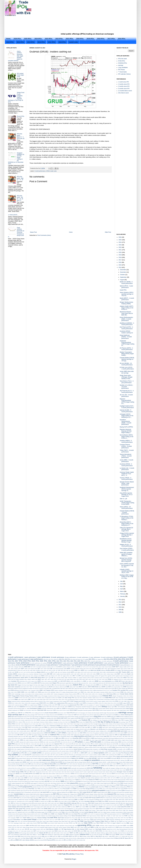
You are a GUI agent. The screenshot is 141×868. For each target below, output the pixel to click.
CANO (15, 692)
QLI (41, 791)
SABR (76, 800)
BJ (105, 685)
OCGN (45, 776)
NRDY (41, 774)
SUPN (36, 814)
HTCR (19, 738)
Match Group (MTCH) (63, 758)
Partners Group (17, 782)
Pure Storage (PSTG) (88, 789)
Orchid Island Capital (125, 778)
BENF (70, 683)
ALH (20, 672)
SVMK (46, 814)
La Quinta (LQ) (53, 749)
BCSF (23, 683)
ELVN (28, 717)
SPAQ (112, 809)
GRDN (109, 731)
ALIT (22, 672)
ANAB (98, 674)
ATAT (95, 679)
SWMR (82, 814)
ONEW (60, 778)
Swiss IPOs (77, 814)
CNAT (29, 699)
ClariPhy (39, 698)
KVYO (41, 749)
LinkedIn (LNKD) (37, 753)
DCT (56, 707)
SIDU (124, 803)
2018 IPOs (101, 39)
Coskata (64, 701)
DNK (45, 710)
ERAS (42, 718)
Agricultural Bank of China (14, 670)
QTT (67, 790)
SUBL (83, 812)
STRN (66, 812)
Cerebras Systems (39, 694)
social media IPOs (122, 807)
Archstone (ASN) (98, 678)
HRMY (126, 736)
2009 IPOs (62, 659)
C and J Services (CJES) (33, 690)
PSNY (36, 789)
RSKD (87, 798)
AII (52, 670)
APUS (39, 678)
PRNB (106, 787)
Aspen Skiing (70, 679)
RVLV (33, 800)
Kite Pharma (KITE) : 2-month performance (127, 328)
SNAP (77, 807)
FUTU (36, 727)
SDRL (66, 801)
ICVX (71, 738)
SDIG (60, 801)
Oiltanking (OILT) (96, 776)
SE (68, 801)
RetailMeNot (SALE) (13, 796)
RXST (50, 800)
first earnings (122, 722)
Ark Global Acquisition (19, 679)
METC (119, 760)
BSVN (76, 689)
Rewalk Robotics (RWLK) (71, 796)
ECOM (60, 715)
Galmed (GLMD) (54, 727)
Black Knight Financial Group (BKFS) (117, 685)
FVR (42, 727)
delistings (104, 707)
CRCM (10, 703)
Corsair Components (54, 701)
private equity (95, 787)
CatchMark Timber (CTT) (56, 692)
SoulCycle (80, 809)
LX (129, 755)
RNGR (43, 798)
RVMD (36, 800)
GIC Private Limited (57, 729)
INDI (66, 740)
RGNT (90, 796)
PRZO (19, 789)
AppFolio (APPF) (111, 676)
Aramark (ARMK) (60, 678)
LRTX (54, 755)
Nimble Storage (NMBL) (18, 772)
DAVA (30, 707)
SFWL (18, 803)
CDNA (122, 692)
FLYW (59, 724)
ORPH (16, 780)
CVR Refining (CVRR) (46, 705)
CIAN (24, 698)
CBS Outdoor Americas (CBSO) (101, 692)
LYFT (18, 757)
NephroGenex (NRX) (39, 770)
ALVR (85, 672)
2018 (120, 257)
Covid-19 (95, 701)
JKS (130, 744)
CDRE (128, 692)
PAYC (51, 782)
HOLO (37, 736)
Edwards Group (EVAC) (88, 715)
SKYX (105, 805)
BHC (119, 683)
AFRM (96, 669)
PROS (113, 787)
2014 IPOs (20, 42)
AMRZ (82, 674)
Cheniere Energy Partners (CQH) (29, 696)
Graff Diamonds (92, 731)
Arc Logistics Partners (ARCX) (84, 678)
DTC (24, 713)
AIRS (67, 670)
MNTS (132, 764)
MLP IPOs (95, 764)
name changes (63, 768)
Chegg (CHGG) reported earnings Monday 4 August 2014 (127, 535)
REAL (109, 792)
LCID (17, 751)
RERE (106, 794)
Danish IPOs (119, 705)
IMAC (132, 738)
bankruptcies (108, 681)
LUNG (103, 755)
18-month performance (120, 657)
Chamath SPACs (102, 694)
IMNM (13, 740)
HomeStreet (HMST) (66, 736)
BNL (77, 687)
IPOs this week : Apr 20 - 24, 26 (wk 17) (20, 198)
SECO (83, 801)
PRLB (100, 787)
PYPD (129, 789)
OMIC (22, 778)
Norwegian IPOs (12, 774)
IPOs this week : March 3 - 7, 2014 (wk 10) (21, 136)
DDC (59, 707)
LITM (62, 753)
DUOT (65, 713)
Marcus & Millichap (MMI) (91, 757)
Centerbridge (17, 694)
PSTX (42, 789)
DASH (131, 705)
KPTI (110, 747)
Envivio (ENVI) (11, 718)
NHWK (10, 772)
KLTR (56, 747)
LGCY (103, 751)
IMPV (19, 740)
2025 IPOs (28, 39)
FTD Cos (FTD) (15, 727)
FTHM (23, 727)
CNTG (57, 700)
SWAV (53, 814)
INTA (15, 742)
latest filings (104, 749)
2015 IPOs (10, 42)
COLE (87, 700)
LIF (11, 753)
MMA (105, 764)
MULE (34, 768)
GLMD (97, 729)
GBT (89, 727)
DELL (116, 707)
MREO (97, 766)
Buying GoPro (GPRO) (126, 427)
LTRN (70, 755)
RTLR (102, 798)
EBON (40, 715)
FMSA (65, 724)
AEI (51, 669)
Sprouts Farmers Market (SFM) (69, 810)
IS (127, 742)
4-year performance (80, 663)
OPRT (109, 778)
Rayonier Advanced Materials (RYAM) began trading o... (126, 431)
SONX (53, 809)
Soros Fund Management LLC (68, 809)
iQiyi (109, 742)
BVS (117, 689)
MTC (129, 766)
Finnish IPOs (82, 722)
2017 (120, 260)
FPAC (33, 726)
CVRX (53, 705)
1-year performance (43, 657)
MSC (114, 766)
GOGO (48, 731)
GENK (127, 727)
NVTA (117, 774)
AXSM (75, 681)
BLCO (25, 687)
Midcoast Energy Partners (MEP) (118, 762)
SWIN (73, 814)
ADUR (45, 669)
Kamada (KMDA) (78, 746)
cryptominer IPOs (72, 703)
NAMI (69, 768)
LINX (43, 753)
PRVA (9, 789)
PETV (44, 783)
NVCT (100, 774)
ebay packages (31, 715)
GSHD (73, 733)
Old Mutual (112, 776)
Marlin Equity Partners (21, 758)
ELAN (116, 715)
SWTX (86, 814)
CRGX (23, 703)
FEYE (14, 722)
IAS (55, 738)
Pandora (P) (92, 780)
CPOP (110, 701)
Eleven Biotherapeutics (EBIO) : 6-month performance (126, 319)
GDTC (107, 727)
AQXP (50, 678)
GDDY (95, 727)
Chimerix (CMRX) (69, 696)
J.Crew (32, 744)
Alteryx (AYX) (80, 672)
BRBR (125, 687)
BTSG (94, 689)
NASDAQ (98, 768)
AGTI (22, 670)
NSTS (60, 774)
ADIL (9, 669)
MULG (37, 768)
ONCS (45, 778)
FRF (89, 726)
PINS (9, 785)
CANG (12, 692)
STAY (16, 812)
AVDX (42, 681)
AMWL (94, 674)
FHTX (29, 722)
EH (101, 715)
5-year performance (122, 663)
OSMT (28, 780)
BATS (120, 681)
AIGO (45, 670)
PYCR (125, 789)
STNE (32, 812)
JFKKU (89, 744)
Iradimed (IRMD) (114, 742)
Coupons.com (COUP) (80, 701)
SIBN (121, 803)
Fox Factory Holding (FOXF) (25, 726)
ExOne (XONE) (65, 720)
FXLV (49, 727)
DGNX (64, 708)
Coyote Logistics (102, 701)
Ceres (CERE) (47, 694)
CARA (19, 692)
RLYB (24, 798)
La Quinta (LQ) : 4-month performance (127, 469)
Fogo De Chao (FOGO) (82, 724)
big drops (125, 683)
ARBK (66, 678)
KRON (121, 747)
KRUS (10, 749)
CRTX (45, 703)
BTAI (79, 689)
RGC (85, 796)
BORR (103, 687)
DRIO (115, 710)
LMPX (86, 753)
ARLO (26, 679)
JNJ (15, 746)
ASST (90, 679)
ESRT (62, 718)
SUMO (99, 812)
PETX (47, 783)
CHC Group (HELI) (111, 694)
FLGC (22, 724)
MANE (58, 757)
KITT (35, 747)
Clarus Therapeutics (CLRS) (48, 698)
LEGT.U (57, 751)
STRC (57, 812)
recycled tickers (18, 794)
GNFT (35, 731)
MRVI (109, 766)
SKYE (99, 805)
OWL (54, 780)
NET (46, 770)
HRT (129, 736)
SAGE (82, 800)
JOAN (18, 746)
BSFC (73, 689)
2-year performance (36, 659)
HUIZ (30, 738)
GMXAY (29, 731)
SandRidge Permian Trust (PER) (102, 800)
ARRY (43, 679)
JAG (45, 744)
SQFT (83, 810)
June (122, 584)
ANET (119, 674)
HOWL (114, 736)
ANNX (17, 676)
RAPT (39, 792)
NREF (44, 774)
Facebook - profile (77, 720)
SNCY (81, 807)
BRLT (51, 689)
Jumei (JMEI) (38, 746)
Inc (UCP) (45, 740)
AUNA (132, 679)
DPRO (101, 710)
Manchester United (52, 757)
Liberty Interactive (127, 751)
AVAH (29, 681)
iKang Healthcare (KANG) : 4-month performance (126, 337)
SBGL (123, 800)
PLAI (30, 785)
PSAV (24, 789)
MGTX (32, 762)
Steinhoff (20, 812)
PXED (122, 789)
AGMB (129, 669)
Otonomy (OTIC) (49, 780)
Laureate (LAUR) (112, 749)
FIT (130, 722)
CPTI (120, 701)
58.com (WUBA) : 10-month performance (126, 364)
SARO (111, 800)
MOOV (60, 766)
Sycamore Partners (100, 814)
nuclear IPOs (82, 774)
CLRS (132, 698)
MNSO (125, 764)
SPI (15, 810)
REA (106, 792)
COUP (72, 701)
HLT (27, 736)
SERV (107, 801)
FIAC (32, 722)
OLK (118, 776)
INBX (40, 740)
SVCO (39, 814)
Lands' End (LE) (69, 749)
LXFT (12, 757)
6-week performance (41, 665)
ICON (66, 738)
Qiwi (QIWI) (36, 791)
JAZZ (67, 744)
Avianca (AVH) (51, 681)
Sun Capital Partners (106, 812)
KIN (122, 746)
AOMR (46, 676)
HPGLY (121, 736)
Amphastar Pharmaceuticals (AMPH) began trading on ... (127, 343)
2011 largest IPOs (99, 659)
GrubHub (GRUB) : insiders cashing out (126, 332)
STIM (29, 812)
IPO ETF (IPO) (71, 742)
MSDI (117, 766)
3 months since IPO (124, 86)
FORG (107, 724)
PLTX (96, 785)
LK (77, 753)
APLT (74, 676)
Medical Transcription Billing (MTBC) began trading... (127, 354)
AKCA (79, 670)
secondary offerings (90, 801)
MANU (74, 757)
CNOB (41, 700)
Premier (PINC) (60, 787)
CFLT (81, 694)
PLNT (80, 785)
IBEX (57, 738)
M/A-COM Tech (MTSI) (32, 757)
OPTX (115, 778)
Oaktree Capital (19, 776)
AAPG (132, 665)
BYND (12, 690)
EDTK (78, 715)
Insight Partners (118, 740)
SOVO (94, 809)
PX (116, 789)
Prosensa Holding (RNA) (121, 787)
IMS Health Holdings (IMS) (30, 740)
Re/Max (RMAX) (101, 792)
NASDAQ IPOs (123, 63)
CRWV (55, 703)
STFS (26, 812)
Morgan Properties (73, 766)
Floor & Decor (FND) (44, 724)
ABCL (12, 667)
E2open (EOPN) (100, 713)
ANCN (101, 674)
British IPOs (32, 689)
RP (62, 798)
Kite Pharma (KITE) (28, 747)
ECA (45, 715)
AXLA (68, 681)
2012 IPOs (41, 42)
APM (77, 676)
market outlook (120, 757)
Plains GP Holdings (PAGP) (38, 785)
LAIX (64, 749)
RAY (51, 792)
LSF (59, 755)
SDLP (62, 801)
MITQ (74, 764)
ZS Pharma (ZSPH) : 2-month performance (127, 349)
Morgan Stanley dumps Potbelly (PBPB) (126, 303)
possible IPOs (127, 785)
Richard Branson (118, 796)
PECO (89, 782)
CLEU (100, 698)
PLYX (98, 785)
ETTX (86, 718)
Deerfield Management (87, 707)
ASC (63, 679)
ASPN (80, 679)
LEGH (50, 751)
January (123, 596)
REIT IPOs (56, 794)
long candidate (13, 755)
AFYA (99, 669)
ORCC (118, 778)
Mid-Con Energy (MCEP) (68, 762)
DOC (55, 710)
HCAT (22, 735)
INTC (18, 742)
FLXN (50, 724)
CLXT (9, 700)
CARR (29, 692)
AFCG (87, 669)
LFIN (89, 751)
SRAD (111, 810)
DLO (25, 710)
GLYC (18, 731)
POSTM (20, 787)
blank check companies (14, 687)
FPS (42, 726)
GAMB (60, 727)
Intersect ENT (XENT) (25, 742)
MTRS (19, 768)
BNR (83, 687)
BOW (107, 687)
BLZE (65, 687)
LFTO (97, 751)
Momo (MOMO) (51, 766)
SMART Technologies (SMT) (37, 807)
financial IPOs (75, 722)
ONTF (73, 778)
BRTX (64, 689)
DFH (58, 708)
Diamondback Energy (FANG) (75, 709)
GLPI (132, 729)
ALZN (94, 672)
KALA (64, 746)
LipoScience (47, 753)
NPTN (31, 774)
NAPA (88, 768)
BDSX (36, 683)
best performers (100, 683)
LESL (75, 751)
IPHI (64, 742)
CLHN (104, 698)
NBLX (125, 768)
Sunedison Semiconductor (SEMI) (119, 812)
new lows (69, 770)
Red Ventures (27, 794)
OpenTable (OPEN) (90, 778)
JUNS (50, 746)
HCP (28, 735)
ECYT (67, 715)
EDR (75, 715)
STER (23, 812)
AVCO (36, 681)
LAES (62, 749)
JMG (132, 744)
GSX (81, 733)
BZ (20, 690)
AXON (72, 681)
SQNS (87, 810)
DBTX (48, 707)
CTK (103, 703)
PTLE (61, 789)
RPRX (73, 798)
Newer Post (33, 232)
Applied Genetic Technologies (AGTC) (124, 676)
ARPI (36, 679)
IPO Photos (121, 70)
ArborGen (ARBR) (72, 678)
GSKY (76, 733)
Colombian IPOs (92, 700)
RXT (53, 800)
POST (132, 785)
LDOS (34, 751)
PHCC (92, 783)
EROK (55, 718)
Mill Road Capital (40, 764)
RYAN (55, 800)
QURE (123, 790)
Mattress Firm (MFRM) (77, 758)
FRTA (107, 726)
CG (83, 694)
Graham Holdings (100, 731)
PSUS (45, 789)
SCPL (24, 801)
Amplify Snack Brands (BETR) (63, 674)
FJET (19, 724)
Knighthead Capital (77, 747)
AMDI (132, 672)
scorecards (19, 801)
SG (33, 803)
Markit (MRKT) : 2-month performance (127, 299)
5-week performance (109, 663)
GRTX (60, 733)
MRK (100, 766)
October (123, 275)
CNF (35, 700)
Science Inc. (14, 801)
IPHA (62, 742)
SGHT (49, 803)
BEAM (45, 683)
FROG (100, 726)
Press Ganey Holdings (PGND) (71, 787)
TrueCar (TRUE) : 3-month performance (126, 479)
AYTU (82, 681)
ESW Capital (71, 718)
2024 (120, 242)
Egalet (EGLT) (97, 715)
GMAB (21, 731)
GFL (39, 729)
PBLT (59, 782)
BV (115, 688)
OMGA (19, 778)
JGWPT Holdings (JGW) (100, 744)
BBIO (127, 681)
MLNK (91, 764)
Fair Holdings (94, 720)
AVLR (59, 681)
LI (122, 751)
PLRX (84, 785)
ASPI (77, 679)
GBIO (83, 727)
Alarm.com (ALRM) (96, 670)
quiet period (89, 791)
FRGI (91, 726)
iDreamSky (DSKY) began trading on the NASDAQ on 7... (127, 524)
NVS (111, 774)
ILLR (126, 738)
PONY (118, 785)
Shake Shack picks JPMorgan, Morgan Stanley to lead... (126, 377)
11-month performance (83, 657)
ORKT (12, 780)
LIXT (73, 753)
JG (94, 744)
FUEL (26, 727)
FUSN (33, 727)
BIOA (56, 685)
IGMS (93, 738)
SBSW (127, 800)
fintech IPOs (89, 722)
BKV (107, 685)
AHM (31, 670)
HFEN (103, 735)
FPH (36, 726)
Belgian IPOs (56, 683)
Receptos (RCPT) (129, 792)
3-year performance (23, 663)
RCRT (78, 792)
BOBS (93, 687)
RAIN (132, 791)
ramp (33, 792)
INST (12, 742)
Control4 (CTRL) (42, 701)
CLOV (114, 698)
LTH (61, 755)
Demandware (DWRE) (36, 708)
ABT (32, 667)
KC (106, 746)
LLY (79, 753)
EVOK (19, 720)
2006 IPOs (46, 659)
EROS (59, 718)
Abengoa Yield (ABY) (19, 667)
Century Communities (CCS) (28, 694)
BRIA (12, 689)
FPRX (39, 726)
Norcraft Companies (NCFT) (77, 772)
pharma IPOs (74, 783)
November (123, 272)
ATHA (103, 679)
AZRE (90, 681)
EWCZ (38, 720)
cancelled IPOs (124, 690)
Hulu (33, 738)
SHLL (86, 803)
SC (132, 800)
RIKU (126, 796)
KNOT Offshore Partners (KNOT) (89, 747)
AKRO (83, 670)
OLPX (130, 776)
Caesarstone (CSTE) (72, 690)
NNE (65, 772)
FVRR (45, 727)
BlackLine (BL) (130, 685)
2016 (120, 262)
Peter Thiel (24, 783)
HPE (117, 736)
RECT (12, 794)
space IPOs (99, 809)
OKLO (102, 776)
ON (29, 778)
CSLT (77, 703)
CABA (41, 690)
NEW (65, 770)
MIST (65, 764)
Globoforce (111, 729)
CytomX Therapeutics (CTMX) (103, 705)
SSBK (124, 810)
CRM (29, 703)
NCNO (18, 770)
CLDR (63, 698)
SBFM (120, 800)
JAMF (47, 744)
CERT (52, 694)
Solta (42, 809)
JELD (83, 744)
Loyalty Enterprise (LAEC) (38, 755)
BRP (62, 689)
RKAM (12, 798)
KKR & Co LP (39, 747)
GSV (79, 733)
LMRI (89, 753)
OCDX (36, 776)
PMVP (111, 785)
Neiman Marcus (27, 770)
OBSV (30, 776)
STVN (80, 812)
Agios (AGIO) (124, 669)
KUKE (28, 749)
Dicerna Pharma (88, 709)
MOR (64, 766)
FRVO (110, 726)
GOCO (44, 731)
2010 (120, 607)
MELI (79, 760)
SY (94, 814)
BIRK (98, 685)
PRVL (16, 789)
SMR (57, 807)
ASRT (87, 679)
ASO (65, 679)
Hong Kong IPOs (79, 736)
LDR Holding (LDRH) (41, 751)
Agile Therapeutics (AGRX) (114, 669)
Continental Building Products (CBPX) (29, 701)
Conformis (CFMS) (16, 701)
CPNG (107, 701)
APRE (32, 678)
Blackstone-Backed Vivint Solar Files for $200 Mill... (126, 313)
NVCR (97, 774)
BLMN (36, 687)
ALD (116, 670)
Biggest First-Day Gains (35, 685)
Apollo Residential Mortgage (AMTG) (90, 676)
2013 (120, 600)
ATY (122, 679)
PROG (110, 787)
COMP (116, 700)
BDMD (33, 683)
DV (74, 713)
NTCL (64, 774)
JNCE (12, 746)
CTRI (115, 703)
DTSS (43, 713)
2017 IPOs (111, 39)
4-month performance (40, 171)
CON (122, 700)
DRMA (125, 710)
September (123, 277)
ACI (76, 667)
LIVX (70, 753)
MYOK (50, 768)
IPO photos (79, 742)
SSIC (127, 810)
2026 (120, 237)
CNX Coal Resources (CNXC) (72, 700)
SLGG (118, 805)
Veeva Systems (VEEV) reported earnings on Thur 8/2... (127, 294)
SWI (67, 814)
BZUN (26, 690)
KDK (114, 746)
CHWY (17, 698)
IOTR (59, 742)
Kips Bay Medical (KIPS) (17, 747)
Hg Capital (109, 735)
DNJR (42, 710)
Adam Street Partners (107, 667)
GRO (49, 733)
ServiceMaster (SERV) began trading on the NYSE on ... (127, 437)
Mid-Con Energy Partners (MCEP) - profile (100, 762)
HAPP (132, 733)
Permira (127, 782)
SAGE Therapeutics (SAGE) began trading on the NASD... (127, 503)
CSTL (97, 703)
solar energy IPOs (20, 809)
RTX (105, 798)
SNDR (90, 807)
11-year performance (95, 657)
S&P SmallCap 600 (69, 800)
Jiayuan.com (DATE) (111, 744)
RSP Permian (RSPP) (94, 798)
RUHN (13, 800)
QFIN (26, 791)
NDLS (21, 770)
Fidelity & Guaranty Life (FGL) (56, 722)
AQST (46, 678)
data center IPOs (15, 707)
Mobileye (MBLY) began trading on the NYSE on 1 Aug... (127, 577)
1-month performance (15, 657)
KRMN (117, 747)
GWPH (122, 733)
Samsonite (91, 800)
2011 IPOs (52, 42)
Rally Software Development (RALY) (16, 792)
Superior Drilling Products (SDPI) (27, 814)
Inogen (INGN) (98, 740)
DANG (114, 705)
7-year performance (77, 665)
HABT (126, 733)
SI (119, 803)
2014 (120, 267)
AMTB (88, 674)
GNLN (39, 731)
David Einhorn (35, 707)
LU (72, 755)
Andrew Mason (110, 674)
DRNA (131, 710)
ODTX (62, 776)
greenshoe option (27, 733)
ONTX (76, 778)
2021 (120, 250)
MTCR (132, 766)
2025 (120, 240)
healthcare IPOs (55, 735)
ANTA (32, 676)
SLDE (115, 805)
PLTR (93, 785)
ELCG (119, 715)
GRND (46, 733)
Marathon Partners (81, 757)
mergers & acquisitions (92, 760)
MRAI (93, 766)
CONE (125, 700)
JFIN (86, 744)
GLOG (115, 729)
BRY (67, 689)
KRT (129, 747)
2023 (120, 245)
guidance (97, 733)
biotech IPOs (78, 685)
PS (21, 789)
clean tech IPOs (78, 698)
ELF (13, 717)
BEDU (48, 683)
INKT (80, 740)
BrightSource (26, 689)
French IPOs (72, 726)
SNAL (74, 807)
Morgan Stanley (81, 766)
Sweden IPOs (62, 814)
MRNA (103, 766)
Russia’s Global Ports (19, 800)
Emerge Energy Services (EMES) (42, 717)
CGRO (93, 694)
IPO (66, 742)
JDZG (80, 744)
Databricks (22, 707)
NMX (63, 772)
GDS (104, 727)
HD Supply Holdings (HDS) (38, 735)
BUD (100, 689)
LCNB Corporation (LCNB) (25, 751)
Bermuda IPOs (75, 683)
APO (80, 676)
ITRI (25, 744)
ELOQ (25, 717)
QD (24, 791)
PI (117, 783)
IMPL (16, 740)
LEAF (47, 751)
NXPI (126, 774)
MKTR (88, 764)
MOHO (42, 766)
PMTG (105, 785)
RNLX (47, 798)
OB (24, 776)
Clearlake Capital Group (93, 698)
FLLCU (30, 724)
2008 (120, 612)
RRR (84, 798)
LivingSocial (66, 753)
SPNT (29, 810)
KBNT (103, 746)
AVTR (65, 681)
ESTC (66, 718)
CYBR (81, 705)
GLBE (85, 729)
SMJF (51, 807)
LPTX (45, 755)
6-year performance (52, 665)
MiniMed (58, 764)
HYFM (47, 738)
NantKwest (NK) (83, 768)
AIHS (50, 670)
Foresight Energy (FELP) (99, 724)
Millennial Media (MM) (50, 764)
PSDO (27, 789)
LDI (32, 751)
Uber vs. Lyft (123, 499)
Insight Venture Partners (127, 740)
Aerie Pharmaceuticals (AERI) (60, 669)
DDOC (66, 707)
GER (19, 729)
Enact (52, 717)
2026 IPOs (17, 39)
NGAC (121, 770)
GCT (91, 727)
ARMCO (29, 679)
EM (34, 717)
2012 (120, 602)
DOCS (61, 710)
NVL (106, 774)
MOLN (45, 766)
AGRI (132, 669)
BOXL (113, 687)
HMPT (30, 736)
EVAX (103, 718)
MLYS (100, 764)
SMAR (128, 805)
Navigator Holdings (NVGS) (117, 768)
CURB (132, 703)
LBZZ (13, 751)
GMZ (32, 731)
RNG (40, 798)
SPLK (26, 810)
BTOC (88, 689)
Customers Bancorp (19, 705)
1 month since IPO (124, 82)
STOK (50, 812)
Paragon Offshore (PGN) (105, 780)
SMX (66, 807)
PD (77, 781)
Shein (84, 803)
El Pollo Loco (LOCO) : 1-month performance (127, 368)
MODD (24, 766)
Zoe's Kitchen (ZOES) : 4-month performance (127, 549)
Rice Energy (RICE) (109, 796)
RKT (15, 798)
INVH (39, 742)
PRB (52, 787)
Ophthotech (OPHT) (99, 778)
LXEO (9, 757)
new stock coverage (94, 770)
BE (42, 683)
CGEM (86, 694)
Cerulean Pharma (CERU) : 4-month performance (126, 446)
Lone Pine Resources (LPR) (126, 753)
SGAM (36, 803)
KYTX (47, 749)
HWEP (42, 738)
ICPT (69, 738)
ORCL (132, 778)
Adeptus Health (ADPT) (125, 667)
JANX (53, 744)
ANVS (43, 676)
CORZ (61, 701)
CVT (56, 705)
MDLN (22, 760)
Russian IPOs (28, 800)
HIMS (132, 735)
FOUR (17, 726)
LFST (94, 751)
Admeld (16, 669)
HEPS (84, 735)
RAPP (36, 792)
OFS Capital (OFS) (72, 776)
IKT (124, 738)
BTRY (91, 689)
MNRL (122, 764)
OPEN (79, 778)
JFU (92, 744)
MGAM (131, 760)
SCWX (37, 801)
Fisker (127, 722)
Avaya (32, 681)
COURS (91, 701)
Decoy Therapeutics (77, 707)
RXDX (43, 800)
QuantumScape (82, 791)
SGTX (58, 803)
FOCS (75, 724)
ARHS (9, 679)
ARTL (46, 679)
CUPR (128, 703)
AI (39, 670)
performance (121, 781)
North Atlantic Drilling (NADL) (110, 772)
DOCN (58, 710)
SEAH (70, 801)
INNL (91, 740)
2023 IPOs (49, 39)
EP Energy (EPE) (28, 718)
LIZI (75, 753)
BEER (51, 683)
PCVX (75, 782)
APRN (36, 678)
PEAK (86, 782)
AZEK (85, 681)
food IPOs (91, 724)
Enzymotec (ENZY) (20, 718)
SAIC (85, 800)
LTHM (64, 755)
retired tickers (22, 796)
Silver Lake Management (32, 805)
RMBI (28, 798)
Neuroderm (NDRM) (52, 770)
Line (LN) (29, 753)
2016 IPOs (122, 39)
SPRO (59, 810)
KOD (98, 747)
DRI (113, 710)
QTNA (49, 791)
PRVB (12, 789)
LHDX (120, 751)
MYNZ (47, 768)
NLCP (53, 772)
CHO (128, 696)
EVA (101, 718)
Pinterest (13, 785)
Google (72, 731)
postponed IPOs (28, 787)
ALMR (56, 672)
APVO (43, 678)
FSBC (114, 726)
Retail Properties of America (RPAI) (125, 794)
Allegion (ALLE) (41, 672)
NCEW (131, 768)
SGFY (46, 803)
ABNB (26, 667)
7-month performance (64, 665)
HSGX (9, 738)
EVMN (13, 720)
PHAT (89, 783)
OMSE (26, 778)
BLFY (31, 687)
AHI (26, 670)
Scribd (30, 801)
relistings (65, 794)
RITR (132, 796)
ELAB (113, 715)
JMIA (9, 746)
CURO (9, 705)
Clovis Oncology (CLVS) (121, 698)
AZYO (93, 681)
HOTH (111, 736)
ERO (52, 718)
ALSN (76, 672)
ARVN (52, 679)
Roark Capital (51, 798)
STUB (76, 812)
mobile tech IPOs (15, 766)
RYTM (62, 800)
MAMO (46, 757)
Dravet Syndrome (107, 710)
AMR (75, 674)
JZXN (60, 746)
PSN (30, 789)
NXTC (131, 774)
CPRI (113, 701)
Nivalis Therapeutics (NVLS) (39, 772)
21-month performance (96, 661)
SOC (116, 807)
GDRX (101, 727)
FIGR (66, 722)
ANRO (24, 676)
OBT (33, 776)
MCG (122, 758)
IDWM (84, 738)
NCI (9, 770)
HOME (40, 736)
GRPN (53, 733)
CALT (108, 690)
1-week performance (30, 657)
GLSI (9, 731)
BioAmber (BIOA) (61, 685)
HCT (30, 735)
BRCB (128, 687)
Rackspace (128, 791)
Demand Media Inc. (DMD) (23, 709)
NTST (76, 774)
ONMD (66, 778)
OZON (77, 780)
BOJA (97, 687)
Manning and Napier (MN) (66, 757)
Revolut (63, 796)
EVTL (35, 720)
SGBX (43, 803)
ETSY (82, 718)
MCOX (125, 758)
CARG (26, 692)
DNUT (52, 710)
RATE (48, 792)
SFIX (12, 803)
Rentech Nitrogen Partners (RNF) (93, 794)
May (122, 586)
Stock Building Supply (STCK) (41, 812)
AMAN (101, 672)
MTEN (9, 768)
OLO (127, 776)
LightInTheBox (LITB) (18, 753)
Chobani (131, 696)
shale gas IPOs (75, 803)
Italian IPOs (18, 744)
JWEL (57, 746)
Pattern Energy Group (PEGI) (38, 782)
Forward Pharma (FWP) (122, 724)
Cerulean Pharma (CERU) (70, 694)
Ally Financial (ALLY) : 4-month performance (127, 391)
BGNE (113, 683)
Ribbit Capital (101, 796)
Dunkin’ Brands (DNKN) (51, 713)
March (122, 591)
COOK (47, 701)
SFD (129, 801)
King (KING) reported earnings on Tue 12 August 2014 (126, 495)
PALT (84, 780)
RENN (80, 794)
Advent (48, 669)
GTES (84, 733)
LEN (60, 751)
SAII (88, 800)
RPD (64, 798)
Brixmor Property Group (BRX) (42, 689)
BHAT (116, 683)
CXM (62, 705)
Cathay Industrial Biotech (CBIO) (70, 692)
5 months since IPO (124, 89)
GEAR (113, 727)
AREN (128, 678)
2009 (120, 610)
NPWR (34, 774)
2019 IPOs (90, 39)
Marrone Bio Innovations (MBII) (34, 758)
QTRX (53, 791)
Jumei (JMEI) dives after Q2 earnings (127, 372)
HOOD (86, 736)
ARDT (122, 678)
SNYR (113, 807)
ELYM (31, 717)
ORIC (9, 780)
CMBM (16, 699)
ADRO (26, 669)
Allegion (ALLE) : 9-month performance (126, 545)
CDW (9, 694)
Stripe (63, 812)
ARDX (125, 678)
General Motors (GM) (120, 727)
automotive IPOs (24, 681)
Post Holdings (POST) (13, 787)
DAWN (40, 707)
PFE (52, 783)
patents (26, 782)
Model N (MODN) (30, 766)
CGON (90, 694)
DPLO (98, 710)
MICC (49, 762)
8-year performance (101, 665)
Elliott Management (19, 717)
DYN (80, 713)
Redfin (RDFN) (33, 794)
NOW (24, 774)
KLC (47, 747)
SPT (78, 810)
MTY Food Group (28, 768)
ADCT (117, 667)
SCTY (33, 801)
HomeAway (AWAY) (47, 736)
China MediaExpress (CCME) (95, 696)
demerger (44, 709)
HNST (33, 736)
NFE (118, 770)
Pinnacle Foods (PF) (128, 783)
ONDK (48, 778)
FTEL (20, 727)
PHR (112, 783)
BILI (51, 685)
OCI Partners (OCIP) (51, 776)
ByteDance (17, 690)
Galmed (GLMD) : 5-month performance (126, 411)
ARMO (33, 679)
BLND (40, 687)
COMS (119, 700)
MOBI (9, 766)
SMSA (60, 807)
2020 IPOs (80, 39)
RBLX (71, 792)
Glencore (93, 729)
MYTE (54, 768)
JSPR (31, 746)
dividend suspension (13, 710)
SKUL (87, 805)
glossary (128, 729)
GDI (98, 727)
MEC (40, 760)
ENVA (118, 717)
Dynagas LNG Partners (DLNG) (88, 713)
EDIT (73, 715)
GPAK (82, 731)
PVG (98, 789)
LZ (26, 757)
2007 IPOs (51, 659)
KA (62, 746)
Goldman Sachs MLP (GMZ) (63, 731)
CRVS (48, 703)
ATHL (106, 679)
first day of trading (104, 722)
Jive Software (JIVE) (124, 744)
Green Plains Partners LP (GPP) (15, 733)
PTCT (53, 789)
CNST (47, 700)
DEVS (55, 709)
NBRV (128, 768)
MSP (123, 766)
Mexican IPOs (124, 760)
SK (79, 805)
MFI (128, 760)
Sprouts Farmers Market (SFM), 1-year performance (127, 483)
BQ (115, 687)
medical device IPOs (48, 760)
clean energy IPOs (69, 698)
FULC (30, 727)
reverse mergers (44, 796)
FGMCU (21, 722)
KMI (64, 747)
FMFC (62, 724)
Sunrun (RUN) (15, 814)
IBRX (60, 738)
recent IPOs (122, 792)
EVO (16, 720)
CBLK (82, 692)
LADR (59, 749)
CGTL (97, 694)
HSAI (132, 736)
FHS (26, 722)
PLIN (74, 785)
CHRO (9, 698)
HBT (19, 735)
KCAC (108, 746)
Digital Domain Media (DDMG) (102, 709)
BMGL (71, 687)
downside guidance (88, 710)
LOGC (110, 753)
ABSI (29, 667)
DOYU (94, 710)
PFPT (65, 783)
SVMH (42, 814)
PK (28, 785)
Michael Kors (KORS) (57, 762)
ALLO (49, 672)
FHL (24, 722)
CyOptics (91, 705)
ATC (98, 679)
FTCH (131, 726)
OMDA (10, 778)
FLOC (37, 724)
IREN (120, 742)
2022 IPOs (59, 39)
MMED (108, 764)
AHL (29, 670)
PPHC (46, 787)
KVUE (38, 749)
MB (93, 758)
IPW (105, 742)
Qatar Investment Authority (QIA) (15, 791)
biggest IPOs (44, 685)
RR (79, 798)
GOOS (75, 731)
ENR (112, 717)
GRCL (106, 731)
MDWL (32, 760)
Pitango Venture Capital (21, 785)
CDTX (132, 692)
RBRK (75, 792)
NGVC (131, 770)
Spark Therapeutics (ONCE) (120, 809)
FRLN (94, 726)
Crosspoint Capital (35, 703)
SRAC (107, 810)
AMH (48, 674)
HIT (22, 736)
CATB (49, 692)
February (123, 594)
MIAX (47, 762)
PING (122, 783)
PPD (40, 787)
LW (127, 755)
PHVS (115, 783)
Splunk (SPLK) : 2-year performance (126, 287)
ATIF (112, 679)
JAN (50, 744)
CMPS (22, 700)
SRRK (117, 810)
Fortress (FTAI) (112, 724)
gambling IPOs (66, 727)
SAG (79, 800)
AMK (51, 674)
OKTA (105, 776)
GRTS (57, 733)
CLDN (59, 698)
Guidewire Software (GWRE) (106, 733)
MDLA (19, 760)
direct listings (130, 708)
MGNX (25, 762)
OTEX (34, 780)
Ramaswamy (28, 792)
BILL (53, 685)
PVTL (101, 789)
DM (27, 710)
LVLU (122, 755)
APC (56, 676)
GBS (86, 727)
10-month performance (58, 657)
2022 (120, 247)
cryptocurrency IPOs (62, 703)
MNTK (128, 764)
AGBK (102, 669)
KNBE (71, 747)
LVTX (125, 755)
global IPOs (105, 729)
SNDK (84, 807)
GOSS (79, 731)
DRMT (128, 710)
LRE (51, 755)
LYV (24, 757)
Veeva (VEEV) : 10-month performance (126, 508)
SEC (80, 801)
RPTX (77, 798)
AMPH (54, 674)
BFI (105, 683)
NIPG (28, 772)
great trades (124, 731)
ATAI (92, 679)
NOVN (21, 774)
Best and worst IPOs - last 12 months (87, 683)
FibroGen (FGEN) (44, 722)
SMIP (48, 807)
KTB (26, 749)
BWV (127, 689)
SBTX (130, 800)
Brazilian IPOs (120, 687)
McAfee (105, 758)
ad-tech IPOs (95, 667)
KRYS (13, 749)
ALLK (46, 672)
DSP (19, 713)
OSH (25, 780)
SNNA (97, 807)
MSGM (120, 766)
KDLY (116, 746)
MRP (106, 766)
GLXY (15, 731)
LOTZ (20, 755)
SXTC (89, 814)
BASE (117, 681)
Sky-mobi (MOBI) (93, 805)
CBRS (92, 692)
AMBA (104, 672)
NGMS (128, 770)
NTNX (72, 774)
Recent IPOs (21, 116)
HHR (116, 735)
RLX (21, 798)
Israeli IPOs (123, 290)
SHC (81, 803)
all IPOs (28, 672)
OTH (37, 780)
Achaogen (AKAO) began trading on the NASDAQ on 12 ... (127, 416)
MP (89, 766)
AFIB (93, 669)
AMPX (72, 674)
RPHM (67, 798)
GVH (119, 733)
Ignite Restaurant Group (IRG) (101, 738)
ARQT (40, 679)
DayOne (44, 707)
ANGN (13, 676)
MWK (44, 768)
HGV (113, 735)
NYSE (11, 776)
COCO (81, 700)
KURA (35, 749)
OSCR (21, 780)
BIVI (103, 685)
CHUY (13, 698)
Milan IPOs (34, 764)
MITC (68, 764)
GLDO (89, 729)
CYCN (84, 705)
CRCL (132, 701)
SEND (100, 801)
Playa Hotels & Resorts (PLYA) (65, 785)
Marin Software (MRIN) (111, 757)
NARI (92, 768)
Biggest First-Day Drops (24, 685)
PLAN (46, 785)
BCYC (29, 683)
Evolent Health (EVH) (26, 720)
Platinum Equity (51, 785)
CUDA (121, 703)
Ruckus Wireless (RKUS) (115, 798)
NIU (31, 772)
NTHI (66, 774)
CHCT (118, 694)
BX (129, 688)
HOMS (72, 736)
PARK (112, 780)
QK (39, 791)
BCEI (16, 683)
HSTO (13, 738)
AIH (47, 670)
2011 (120, 605)
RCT (92, 792)
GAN (70, 727)
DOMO (75, 710)
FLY (53, 724)
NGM (124, 770)
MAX (90, 758)
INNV (93, 740)
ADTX (42, 669)
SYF (106, 814)
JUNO (46, 746)
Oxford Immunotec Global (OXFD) (64, 780)
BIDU (121, 683)
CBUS (110, 692)
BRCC (132, 687)
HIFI (119, 735)
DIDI (94, 708)
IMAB (129, 738)
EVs (32, 720)
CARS (33, 692)
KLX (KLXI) (61, 747)
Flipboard (26, 724)
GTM (93, 733)
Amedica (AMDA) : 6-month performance (126, 441)
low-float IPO (28, 755)
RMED (32, 798)
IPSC (103, 742)
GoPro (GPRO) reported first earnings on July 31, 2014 (127, 565)
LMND (82, 753)
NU (78, 774)
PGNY (68, 783)
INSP (9, 742)
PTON (68, 789)
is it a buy (131, 742)
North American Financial (96, 772)
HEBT (72, 735)
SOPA (56, 809)
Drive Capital (120, 710)
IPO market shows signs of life (20, 75)
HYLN (50, 738)
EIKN (110, 715)
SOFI (132, 807)
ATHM (109, 679)
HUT (36, 738)
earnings (121, 65)
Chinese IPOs (107, 696)
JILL (117, 744)
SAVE (114, 800)
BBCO (124, 681)
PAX (46, 781)
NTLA (69, 774)
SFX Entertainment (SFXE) (26, 803)
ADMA (12, 669)
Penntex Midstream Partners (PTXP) (101, 782)
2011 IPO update (84, 659)
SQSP (90, 810)
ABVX (53, 667)
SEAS (74, 801)
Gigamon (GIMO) (66, 729)
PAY (48, 781)
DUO (59, 713)
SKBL (81, 805)
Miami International (41, 762)
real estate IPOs (115, 792)
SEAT (77, 801)
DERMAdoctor (50, 709)
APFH (59, 676)
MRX (112, 766)
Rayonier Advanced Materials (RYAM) (61, 792)
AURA (9, 681)
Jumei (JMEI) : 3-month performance (127, 461)
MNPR (118, 764)
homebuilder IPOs (56, 736)
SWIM (70, 814)
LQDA (48, 755)
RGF (88, 796)
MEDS (73, 760)
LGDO (106, 751)
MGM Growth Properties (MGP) (15, 762)
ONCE (31, 778)
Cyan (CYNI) (66, 705)
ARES (132, 678)
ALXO (91, 672)
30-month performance (35, 663)
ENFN (103, 717)
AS (58, 679)
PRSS (128, 787)
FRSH (104, 726)
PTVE (71, 789)
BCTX (26, 683)
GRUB (48, 171)
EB (23, 715)
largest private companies (92, 749)
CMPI (19, 700)
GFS (42, 729)
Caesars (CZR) (50, 690)
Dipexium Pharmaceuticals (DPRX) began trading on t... (127, 401)
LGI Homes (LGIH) (113, 751)
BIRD (95, 685)
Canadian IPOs (116, 690)
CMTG (26, 700)
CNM (38, 700)
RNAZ (37, 798)
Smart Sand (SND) (25, 807)
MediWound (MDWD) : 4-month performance (127, 324)
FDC (123, 720)
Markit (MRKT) (12, 758)
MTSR (22, 768)
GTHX (88, 733)
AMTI (91, 674)
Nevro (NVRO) (60, 770)
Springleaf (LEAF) (52, 810)
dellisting (128, 707)
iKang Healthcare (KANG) (117, 738)
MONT (57, 766)
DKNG (22, 710)
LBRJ (132, 749)
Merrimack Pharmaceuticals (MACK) (109, 760)
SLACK (108, 805)
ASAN (60, 679)
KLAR (44, 747)
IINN (110, 738)
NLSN (57, 772)
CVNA (39, 705)
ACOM (78, 667)
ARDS (118, 678)
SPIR (22, 810)
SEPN (103, 801)
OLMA (124, 776)
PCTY (71, 781)
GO (41, 731)
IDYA (88, 738)
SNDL (87, 807)
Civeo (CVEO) (31, 698)
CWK (59, 705)
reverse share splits (53, 796)
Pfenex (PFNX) (57, 783)
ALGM (17, 672)
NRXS (50, 774)
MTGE (13, 768)
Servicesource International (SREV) (117, 801)
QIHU (31, 791)
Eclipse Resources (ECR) (52, 715)
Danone (125, 705)
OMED (13, 778)
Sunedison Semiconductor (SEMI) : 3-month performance (126, 422)
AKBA (76, 670)
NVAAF (93, 774)
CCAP (113, 692)
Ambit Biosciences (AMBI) (112, 672)
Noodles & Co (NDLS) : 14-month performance (126, 387)
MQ (91, 766)
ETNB (75, 718)
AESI (84, 669)
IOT (56, 742)
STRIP (60, 812)
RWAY (40, 800)
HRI (124, 736)
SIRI (74, 805)
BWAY (120, 689)
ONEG (52, 778)
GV (117, 733)
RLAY (18, 798)
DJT (19, 710)
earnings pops (17, 715)
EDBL (70, 715)
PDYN (83, 782)
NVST (113, 774)
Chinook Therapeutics (118, 696)
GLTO (12, 731)
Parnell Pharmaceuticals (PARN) (122, 780)
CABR (44, 690)
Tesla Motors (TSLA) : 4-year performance (127, 382)
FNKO (72, 724)
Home (8, 39)
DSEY (16, 713)
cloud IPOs (108, 698)
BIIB (48, 685)
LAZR (124, 749)
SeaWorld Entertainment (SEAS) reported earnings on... (127, 489)
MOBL (21, 766)
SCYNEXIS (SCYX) (44, 801)
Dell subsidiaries (122, 707)
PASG (23, 782)
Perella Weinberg (114, 782)
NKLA (47, 772)
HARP (9, 735)
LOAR (92, 753)
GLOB (100, 729)
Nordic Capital (87, 772)
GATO (77, 727)
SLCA (112, 805)
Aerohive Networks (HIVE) (77, 669)
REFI (38, 794)
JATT (64, 744)
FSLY (125, 726)
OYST (73, 780)
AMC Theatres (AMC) (124, 672)
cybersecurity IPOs (74, 705)
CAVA (79, 692)
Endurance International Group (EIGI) (62, 717)
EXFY (60, 720)
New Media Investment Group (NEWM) (80, 770)
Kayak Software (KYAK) (95, 746)
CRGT (20, 703)
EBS (42, 715)
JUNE (43, 746)
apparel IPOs (104, 676)
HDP (49, 735)
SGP (55, 803)
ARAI (55, 678)
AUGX (128, 679)
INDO (74, 740)
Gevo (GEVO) (35, 729)
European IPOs (91, 718)
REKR (61, 794)
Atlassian (116, 679)
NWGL (123, 774)
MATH (70, 758)
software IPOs (12, 809)
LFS (92, 751)
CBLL (85, 692)
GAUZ (80, 727)
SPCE (129, 809)
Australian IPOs (15, 681)
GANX (73, 727)
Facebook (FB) (86, 720)
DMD (33, 710)
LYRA (21, 757)
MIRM (62, 764)
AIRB (59, 670)
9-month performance (113, 665)
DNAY (36, 710)
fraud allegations (65, 726)
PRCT (55, 787)
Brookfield (55, 689)
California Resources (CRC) (86, 690)
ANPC (20, 676)
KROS (124, 747)
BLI (34, 687)
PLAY (57, 785)
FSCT (117, 726)
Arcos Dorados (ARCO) (108, 678)
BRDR (9, 689)
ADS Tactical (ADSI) (33, 669)
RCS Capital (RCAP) (85, 792)
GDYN (110, 727)
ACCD (60, 667)
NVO (108, 774)
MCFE (118, 758)
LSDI (57, 755)
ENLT (106, 717)
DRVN (13, 713)
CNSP (44, 700)
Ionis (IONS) (52, 742)
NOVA (17, 774)
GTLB (91, 733)
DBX (51, 707)
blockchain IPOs (45, 687)
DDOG (70, 707)
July (121, 581)
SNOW (101, 807)
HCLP (25, 735)
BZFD (23, 690)
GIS (75, 729)
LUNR (107, 755)
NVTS (120, 774)
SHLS (90, 803)
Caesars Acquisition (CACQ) (61, 690)
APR (29, 678)
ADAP (114, 667)
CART (36, 692)
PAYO (54, 782)
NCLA (12, 770)
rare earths (43, 792)
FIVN (17, 724)
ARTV (49, 679)
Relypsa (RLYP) (74, 794)
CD (116, 692)
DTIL (30, 713)
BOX (110, 687)
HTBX (16, 738)
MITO (71, 764)
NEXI (101, 770)
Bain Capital (102, 681)
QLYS (46, 791)
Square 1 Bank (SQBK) (98, 810)
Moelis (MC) (37, 766)
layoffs (121, 749)
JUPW (53, 746)
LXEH (132, 755)
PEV (49, 783)
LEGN (53, 751)
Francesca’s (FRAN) (55, 726)
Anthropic (36, 676)
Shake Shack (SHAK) (65, 803)
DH (67, 709)
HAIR (129, 733)
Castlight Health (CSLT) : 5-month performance (127, 407)
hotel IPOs (107, 736)
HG (106, 735)
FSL (122, 726)
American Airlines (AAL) (23, 674)
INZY (45, 742)
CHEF (10, 696)
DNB (39, 710)
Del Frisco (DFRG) (97, 707)
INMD (87, 740)
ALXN (88, 672)
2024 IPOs (38, 39)
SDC (50, 801)
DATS (27, 707)
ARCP (115, 678)
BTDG (85, 689)
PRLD (103, 787)
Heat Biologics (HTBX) (65, 735)
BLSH (54, 687)
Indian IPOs (70, 740)
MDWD (28, 760)
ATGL (100, 679)
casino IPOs (44, 692)
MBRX (99, 758)
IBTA (63, 738)
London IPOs (115, 753)
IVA (30, 744)
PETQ (29, 783)
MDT (25, 760)
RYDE (59, 800)
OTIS (40, 780)
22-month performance (107, 661)
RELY (69, 794)
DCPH (53, 707)
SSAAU (121, 810)
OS (18, 780)
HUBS (24, 738)
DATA (9, 707)
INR (106, 740)
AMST (85, 674)
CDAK (118, 692)
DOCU (65, 710)
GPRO (86, 731)
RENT (83, 794)
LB (126, 749)
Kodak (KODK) (103, 747)
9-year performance (125, 665)
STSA (73, 812)
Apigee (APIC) (66, 676)
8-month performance (89, 665)
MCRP (132, 758)
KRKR (114, 747)
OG (77, 776)
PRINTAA (82, 787)
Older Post (108, 232)
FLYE (56, 724)
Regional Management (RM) (46, 794)
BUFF (110, 689)
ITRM (27, 744)
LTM (67, 755)
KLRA (53, 747)
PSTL (39, 789)
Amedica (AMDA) (12, 674)
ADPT (23, 669)
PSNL (33, 789)
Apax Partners (52, 676)
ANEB (115, 674)
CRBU (128, 701)
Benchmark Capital (64, 683)
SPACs (108, 809)
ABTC (34, 667)
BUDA (103, 689)
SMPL (54, 807)
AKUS (86, 670)
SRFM (114, 810)
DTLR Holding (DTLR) (37, 713)
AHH (24, 670)
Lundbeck (99, 755)
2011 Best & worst (123, 93)
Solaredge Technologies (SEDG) (33, 809)
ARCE (93, 678)
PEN (91, 782)
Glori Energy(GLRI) (122, 729)
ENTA (115, 717)
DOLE (71, 710)
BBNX (130, 681)
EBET (36, 715)
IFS (90, 738)
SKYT (102, 805)
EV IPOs (97, 718)
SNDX (94, 807)
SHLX (93, 803)
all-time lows (33, 672)
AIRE (62, 670)
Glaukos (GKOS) (80, 729)
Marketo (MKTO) (129, 757)
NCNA (15, 770)
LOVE (23, 755)
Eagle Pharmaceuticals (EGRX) (111, 713)
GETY (30, 729)
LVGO (119, 755)
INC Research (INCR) (52, 740)
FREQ (77, 726)
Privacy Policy (88, 787)
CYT (94, 705)
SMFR (45, 807)
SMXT (69, 807)
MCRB (128, 758)
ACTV (88, 667)
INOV (103, 740)
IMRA (22, 740)
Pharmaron (81, 783)
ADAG (100, 667)
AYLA (78, 681)
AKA (70, 670)
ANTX (40, 676)
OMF (16, 778)
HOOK (90, 736)
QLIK (43, 791)
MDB (12, 760)
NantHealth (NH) (75, 768)
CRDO (16, 703)
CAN (111, 690)
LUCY (87, 755)
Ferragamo (127, 720)
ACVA (91, 667)
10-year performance (70, 657)
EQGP (36, 718)
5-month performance (95, 663)
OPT (112, 778)
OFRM (65, 776)
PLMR (77, 785)
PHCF (95, 783)
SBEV (117, 800)
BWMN (124, 689)
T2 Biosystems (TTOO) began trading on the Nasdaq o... (127, 518)
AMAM (98, 672)
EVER (113, 718)
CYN (87, 705)
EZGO (71, 720)
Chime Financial (61, 696)
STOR (53, 812)
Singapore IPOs (68, 805)
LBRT (9, 751)
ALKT (25, 672)
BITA (101, 685)
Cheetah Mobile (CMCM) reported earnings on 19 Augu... (127, 359)
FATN (113, 720)
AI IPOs (42, 670)
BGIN (110, 683)
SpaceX (104, 809)
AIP (57, 670)
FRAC (48, 726)
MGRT (28, 762)
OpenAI (83, 778)
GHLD (49, 729)
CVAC (26, 705)
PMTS (108, 785)
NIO (25, 772)
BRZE (70, 689)
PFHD (62, 783)
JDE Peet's (76, 744)
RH (93, 796)
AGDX (106, 669)
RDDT (95, 792)
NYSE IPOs (122, 61)
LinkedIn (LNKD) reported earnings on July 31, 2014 (127, 571)
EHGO (104, 715)
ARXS (55, 679)
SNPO (104, 807)
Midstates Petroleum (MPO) (22, 764)
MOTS (86, 766)
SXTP (92, 814)
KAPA (84, 746)
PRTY (132, 787)
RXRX (47, 800)
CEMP (13, 694)
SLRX (124, 805)
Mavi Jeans (86, 758)
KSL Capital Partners (19, 749)
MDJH (15, 760)
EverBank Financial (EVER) (121, 718)
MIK (30, 764)
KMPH (67, 747)
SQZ (104, 810)
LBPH (129, 749)
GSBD (69, 733)
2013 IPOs (31, 42)
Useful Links (73, 42)
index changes (61, 740)
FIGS (69, 722)
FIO (96, 722)
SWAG (49, 814)
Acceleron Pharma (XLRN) (68, 667)
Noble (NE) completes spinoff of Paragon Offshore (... (126, 554)
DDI (61, 707)
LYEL (16, 757)
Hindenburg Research (13, 736)
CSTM (100, 703)
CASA (39, 692)
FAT (98, 720)
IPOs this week (122, 59)
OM (132, 776)
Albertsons (103, 670)
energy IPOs (97, 717)
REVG (60, 796)
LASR (100, 749)
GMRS (25, 731)
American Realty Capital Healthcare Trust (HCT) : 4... (127, 474)
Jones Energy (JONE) (24, 746)
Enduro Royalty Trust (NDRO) (78, 717)
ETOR (79, 718)
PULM (78, 789)
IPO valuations (87, 742)
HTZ (22, 738)
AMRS (78, 674)
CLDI (56, 698)
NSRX (57, 774)
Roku (56, 798)
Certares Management (59, 694)
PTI (56, 789)
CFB (78, 694)
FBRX (120, 720)
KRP (127, 747)
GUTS (114, 733)
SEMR (97, 801)
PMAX (102, 785)
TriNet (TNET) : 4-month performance (127, 451)
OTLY (43, 780)
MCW (9, 760)
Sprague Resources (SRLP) (41, 810)
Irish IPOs (124, 742)
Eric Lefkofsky (48, 718)
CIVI (36, 698)
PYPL (132, 789)
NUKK (87, 774)
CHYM (21, 698)
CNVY (63, 700)
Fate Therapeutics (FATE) (105, 720)
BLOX (51, 687)
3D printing (44, 663)
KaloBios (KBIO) (70, 746)
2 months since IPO (124, 84)
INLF (82, 740)
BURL (113, 689)
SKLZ (84, 805)
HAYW (15, 735)
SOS (77, 809)
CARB (22, 692)
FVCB (40, 727)
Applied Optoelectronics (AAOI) (16, 678)
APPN (26, 678)
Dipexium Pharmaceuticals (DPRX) (118, 709)
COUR (87, 701)
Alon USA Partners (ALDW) (64, 672)
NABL (57, 768)
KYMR (44, 749)
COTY (68, 701)
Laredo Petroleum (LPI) (80, 749)
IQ (107, 742)
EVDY (110, 718)
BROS (59, 689)
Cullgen (124, 703)
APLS (71, 676)
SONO (49, 809)
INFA (77, 740)
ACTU (84, 667)
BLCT (28, 687)
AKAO (73, 670)
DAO (128, 705)
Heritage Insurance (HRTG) (92, 735)
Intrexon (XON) (34, 742)
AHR (37, 670)
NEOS (32, 770)
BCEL (20, 683)
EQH (39, 718)
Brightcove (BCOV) (18, 689)
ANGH (122, 674)
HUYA (38, 738)
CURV (13, 705)
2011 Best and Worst (75, 659)
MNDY (115, 764)
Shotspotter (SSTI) (114, 803)
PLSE (87, 785)
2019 (120, 255)
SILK (25, 805)
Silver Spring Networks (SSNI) (45, 805)
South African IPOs (88, 809)
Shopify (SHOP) (99, 803)
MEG (76, 760)
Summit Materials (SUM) (91, 812)
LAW (118, 749)
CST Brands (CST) (90, 703)
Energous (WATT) (89, 717)
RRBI (81, 798)
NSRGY (54, 774)
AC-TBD (56, 667)
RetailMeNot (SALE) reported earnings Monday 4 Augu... (126, 540)
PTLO (64, 789)
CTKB (105, 703)
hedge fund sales (78, 735)
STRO (70, 812)
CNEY (32, 700)
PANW (97, 780)
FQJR (45, 726)
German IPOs (24, 729)
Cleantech (85, 698)
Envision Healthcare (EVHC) (126, 717)
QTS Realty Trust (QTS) (60, 791)
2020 (120, 252)
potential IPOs (36, 787)
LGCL (100, 751)
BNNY (80, 687)
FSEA (120, 726)
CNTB (53, 700)
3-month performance (121, 661)
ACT (82, 667)
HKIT (25, 736)
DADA (111, 705)
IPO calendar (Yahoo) (124, 74)
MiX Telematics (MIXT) (81, 764)
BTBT (82, 689)
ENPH (109, 717)
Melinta (82, 760)
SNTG (107, 807)
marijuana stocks (101, 757)
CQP (122, 701)
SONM (45, 809)
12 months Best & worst (125, 91)
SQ (81, 810)
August (122, 280)
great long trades (116, 731)
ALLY (53, 672)
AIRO (64, 670)
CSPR (84, 703)
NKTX (50, 772)
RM (26, 798)
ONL (63, 778)
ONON (69, 778)
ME (38, 760)
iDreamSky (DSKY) (78, 738)
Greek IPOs (130, 731)
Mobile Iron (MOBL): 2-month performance (126, 283)
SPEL (132, 809)
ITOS (22, 744)
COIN (84, 700)
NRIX (47, 774)
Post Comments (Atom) (44, 235)
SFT (15, 803)
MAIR (43, 757)
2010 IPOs (62, 42)
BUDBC (106, 689)
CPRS (117, 701)
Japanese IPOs (58, 744)
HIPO (20, 736)
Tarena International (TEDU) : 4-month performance (126, 456)
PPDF (43, 787)
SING (62, 805)
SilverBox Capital (57, 805)
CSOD (81, 703)
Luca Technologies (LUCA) (79, 755)
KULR (32, 749)
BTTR (97, 689)
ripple (129, 796)
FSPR (128, 726)
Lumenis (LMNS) (93, 755)
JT (34, 746)
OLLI (121, 776)
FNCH (68, 724)
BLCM (22, 687)
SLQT (121, 805)
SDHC (56, 801)
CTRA (112, 703)
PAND (87, 780)
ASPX (84, 679)
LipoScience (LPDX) (55, 753)
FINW (94, 722)
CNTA (50, 700)
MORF (67, 766)
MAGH (39, 757)
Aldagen (119, 670)
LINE (25, 753)
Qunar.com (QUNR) (117, 791)
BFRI (107, 683)
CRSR (41, 703)
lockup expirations (99, 753)
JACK (38, 744)
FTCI (9, 727)
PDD (79, 781)
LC (15, 751)
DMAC (30, 710)
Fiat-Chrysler (37, 722)
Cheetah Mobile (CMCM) (127, 694)
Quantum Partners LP (73, 791)
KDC (111, 746)
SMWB (63, 807)
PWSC (114, 789)
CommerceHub (100, 700)
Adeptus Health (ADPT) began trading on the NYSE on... (127, 308)
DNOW (48, 710)
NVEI (103, 774)
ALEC (13, 672)
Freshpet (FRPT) (83, 726)
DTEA (27, 713)
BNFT (75, 687)
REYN (79, 796)
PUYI (96, 789)
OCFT (39, 776)
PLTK (90, 785)
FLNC (34, 724)
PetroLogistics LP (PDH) (36, 783)
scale (9, 801)
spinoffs (18, 810)
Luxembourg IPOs (113, 755)
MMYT (111, 764)
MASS (43, 758)
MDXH (35, 760)
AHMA (34, 670)
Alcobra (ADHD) (110, 670)
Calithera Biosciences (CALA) (100, 690)
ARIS (12, 679)
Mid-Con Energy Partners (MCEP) (82, 762)
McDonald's (114, 758)
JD (72, 744)
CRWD (51, 703)
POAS (114, 785)
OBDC (26, 776)
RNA (34, 798)
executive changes (53, 720)
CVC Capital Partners (32, 705)
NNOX (68, 772)
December (123, 270)
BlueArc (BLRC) (59, 687)
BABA (97, 681)
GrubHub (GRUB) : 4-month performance (126, 465)
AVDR (39, 681)
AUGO (125, 679)
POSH (122, 785)
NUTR (90, 774)
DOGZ (68, 710)
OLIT (116, 776)
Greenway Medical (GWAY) (38, 733)
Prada (49, 787)
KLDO (50, 747)
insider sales (53, 171)
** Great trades (122, 72)
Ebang (26, 715)
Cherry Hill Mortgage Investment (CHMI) (47, 696)
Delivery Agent (111, 707)
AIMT (54, 670)
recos (9, 794)
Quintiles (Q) (109, 791)
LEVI (78, 751)
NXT (129, 774)
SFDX (132, 801)
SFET (9, 803)
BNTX (90, 687)
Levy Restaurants (84, 751)
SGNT (53, 803)
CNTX (60, 700)
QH (29, 791)
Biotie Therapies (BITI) (88, 685)
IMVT (38, 740)
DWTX (77, 713)
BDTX (39, 683)
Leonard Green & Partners (68, 751)
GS (67, 733)
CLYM (12, 700)
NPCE (27, 774)
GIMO (72, 729)
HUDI (27, 738)
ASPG (75, 679)
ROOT (59, 798)
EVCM (106, 718)
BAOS (113, 681)
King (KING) (127, 746)
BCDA (14, 683)
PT (51, 789)
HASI (12, 735)
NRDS (38, 774)
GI (52, 729)
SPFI (9, 810)
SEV (127, 801)
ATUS (120, 679)
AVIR (56, 681)
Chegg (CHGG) (16, 696)
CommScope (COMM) (109, 700)
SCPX (27, 801)
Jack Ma (41, 744)
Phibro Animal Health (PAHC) (104, 783)
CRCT (13, 703)
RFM (82, 796)
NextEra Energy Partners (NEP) (110, 770)
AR (52, 678)
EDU (81, 715)
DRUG (9, 713)
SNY (110, 807)
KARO (87, 746)
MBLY (96, 758)
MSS (126, 766)
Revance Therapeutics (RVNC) (33, 796)
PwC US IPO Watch (107, 789)
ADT (39, 669)
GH (47, 729)
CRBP (125, 701)
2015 (120, 265)
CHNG (125, 696)
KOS (108, 747)
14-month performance (107, 657)
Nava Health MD (107, 768)
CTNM (108, 703)
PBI (57, 782)
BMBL (68, 687)
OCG (42, 776)
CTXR (117, 703)
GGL (44, 729)
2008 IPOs (56, 659)
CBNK (89, 692)
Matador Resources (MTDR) (51, 758)
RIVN (9, 798)
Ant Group (28, 676)
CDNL (125, 692)
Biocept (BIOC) (69, 685)
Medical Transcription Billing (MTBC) (63, 760)
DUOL (62, 713)
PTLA (58, 789)
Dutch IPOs (70, 713)
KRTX (132, 747)
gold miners (53, 731)
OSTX (31, 780)
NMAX (60, 772)
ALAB (89, 670)
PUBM (74, 789)
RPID (70, 798)
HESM (100, 735)
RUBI (107, 798)
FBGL (117, 720)
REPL (102, 794)
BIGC (16, 685)
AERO (69, 669)
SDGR (53, 801)
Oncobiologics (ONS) (38, 778)
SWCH (56, 814)
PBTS (66, 782)
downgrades (80, 710)
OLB (108, 776)
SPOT (32, 810)
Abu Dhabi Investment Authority (43, 667)
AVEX (46, 681)
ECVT (64, 715)
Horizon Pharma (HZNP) (98, 736)
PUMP (81, 789)
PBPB (62, 781)
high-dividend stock (125, 735)
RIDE (123, 796)
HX (45, 738)
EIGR (107, 715)
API (62, 676)
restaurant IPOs (112, 794)
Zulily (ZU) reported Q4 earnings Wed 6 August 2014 (126, 529)
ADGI (132, 667)
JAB (35, 744)
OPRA (106, 778)
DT (22, 713)
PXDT (119, 789)
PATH (29, 782)
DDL (63, 707)
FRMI (97, 726)
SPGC (12, 810)
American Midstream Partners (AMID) (38, 674)
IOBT (47, 742)
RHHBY (96, 796)
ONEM (56, 778)
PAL (81, 780)
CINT (26, 698)
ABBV (9, 667)
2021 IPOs (69, 39)
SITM (76, 805)
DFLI (61, 709)
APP (100, 676)
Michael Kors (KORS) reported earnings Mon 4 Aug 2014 (126, 560)
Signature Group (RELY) (17, 805)
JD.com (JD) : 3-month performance (126, 396)
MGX (35, 762)
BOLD (100, 687)
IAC (53, 738)
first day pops (115, 722)
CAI (78, 690)
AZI (87, 681)
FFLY (17, 722)
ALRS (72, 672)
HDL (46, 735)
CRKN (26, 703)
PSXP (48, 789)
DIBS (83, 709)
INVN (42, 742)
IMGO (10, 740)
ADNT (19, 669)
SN (72, 807)
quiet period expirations (99, 790)
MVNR (41, 768)
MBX (102, 758)
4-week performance (68, 663)
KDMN (120, 746)
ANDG (105, 674)
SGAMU (39, 803)
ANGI (125, 674)
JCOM (70, 744)
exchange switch (44, 720)
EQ (34, 718)
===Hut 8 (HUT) (13, 215)
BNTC (86, 687)
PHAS (85, 783)
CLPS (129, 698)
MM (103, 764)
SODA (129, 807)
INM (85, 740)
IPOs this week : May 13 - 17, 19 (20, 178)
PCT (68, 782)
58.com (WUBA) (16, 665)
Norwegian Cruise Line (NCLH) (125, 772)
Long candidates (123, 68)
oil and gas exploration (85, 776)
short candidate (106, 803)
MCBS (109, 758)
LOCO (106, 753)
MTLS (16, 768)
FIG (64, 722)
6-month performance (28, 665)
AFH (90, 669)
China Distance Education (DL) (81, 696)
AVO (62, 681)
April (122, 589)
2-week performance (23, 659)
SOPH (59, 809)
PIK (119, 783)
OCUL (58, 776)
